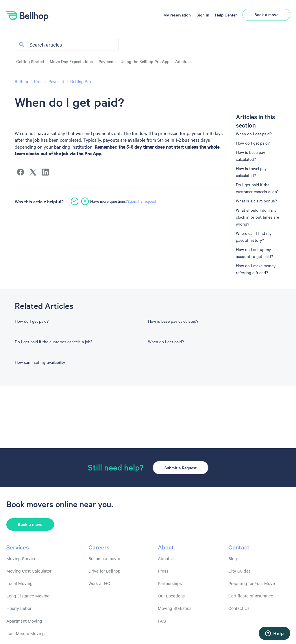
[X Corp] (33, 172)
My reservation (177, 15)
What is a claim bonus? (256, 201)
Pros (38, 81)
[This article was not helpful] (85, 201)
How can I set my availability (40, 362)
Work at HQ (99, 583)
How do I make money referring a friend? (256, 269)
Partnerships (170, 583)
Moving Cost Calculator (29, 571)
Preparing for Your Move (252, 583)
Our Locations (171, 596)
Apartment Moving (24, 621)
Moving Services (22, 558)
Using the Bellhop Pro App (145, 61)
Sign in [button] (203, 15)
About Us (167, 558)
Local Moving (20, 583)
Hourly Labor (19, 608)
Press (163, 571)
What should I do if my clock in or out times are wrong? (257, 217)
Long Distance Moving (28, 596)
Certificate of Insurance (251, 596)
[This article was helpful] (75, 201)
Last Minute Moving (26, 633)
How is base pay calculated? (250, 156)
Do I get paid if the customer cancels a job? (257, 188)
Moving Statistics (175, 608)
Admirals (183, 61)
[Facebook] (21, 172)
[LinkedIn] (45, 172)
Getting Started (30, 61)
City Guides (239, 571)
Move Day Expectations (71, 61)
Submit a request (142, 201)
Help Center (226, 15)
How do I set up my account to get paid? (254, 253)
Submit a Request (181, 468)
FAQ (162, 621)
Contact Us (239, 608)
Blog (233, 558)
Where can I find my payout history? (254, 237)
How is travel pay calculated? (251, 172)
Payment (107, 61)
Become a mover (104, 558)
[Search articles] (67, 45)
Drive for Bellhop (104, 571)
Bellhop (21, 81)
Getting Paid (81, 81)
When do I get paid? (254, 134)
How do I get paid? (253, 143)
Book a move (266, 14)
